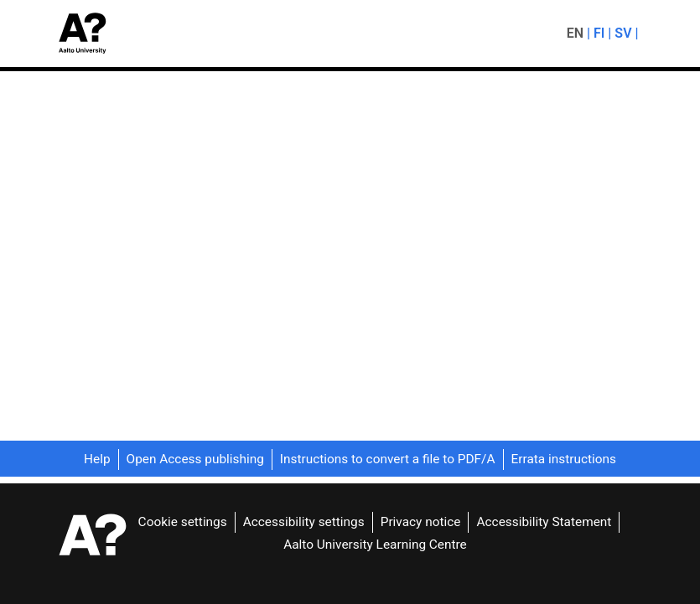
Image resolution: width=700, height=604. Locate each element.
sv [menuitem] (623, 34)
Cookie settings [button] (182, 521)
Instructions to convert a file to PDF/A (389, 459)
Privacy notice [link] (418, 521)
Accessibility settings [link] (302, 521)
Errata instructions (566, 459)
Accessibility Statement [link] (543, 521)
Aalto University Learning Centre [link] (376, 543)
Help (98, 459)
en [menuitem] (575, 34)
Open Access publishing (196, 459)
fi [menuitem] (599, 34)
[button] (88, 33)
